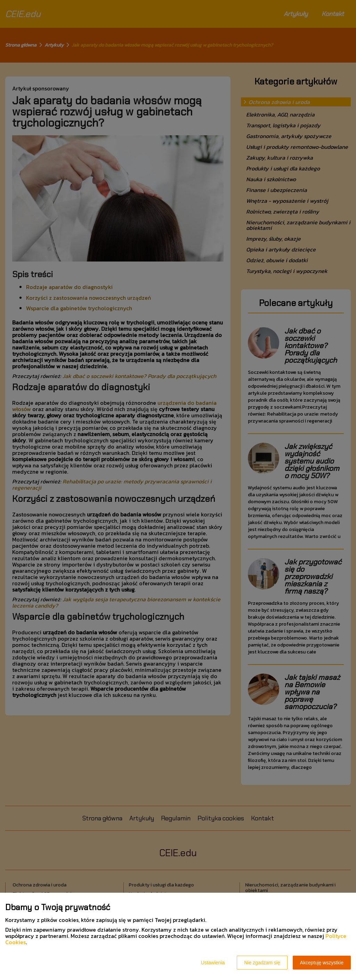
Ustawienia (213, 963)
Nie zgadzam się (262, 963)
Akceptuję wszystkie (322, 963)
